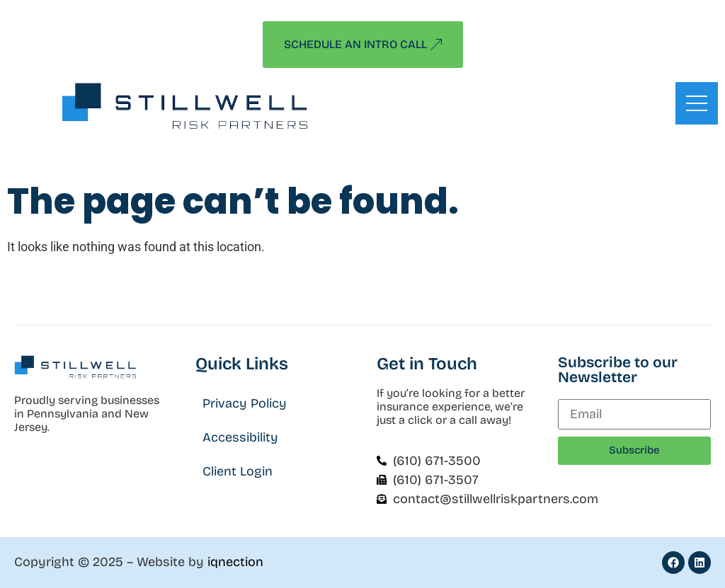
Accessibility (240, 437)
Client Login (238, 471)
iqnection (235, 562)
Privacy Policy (245, 403)
